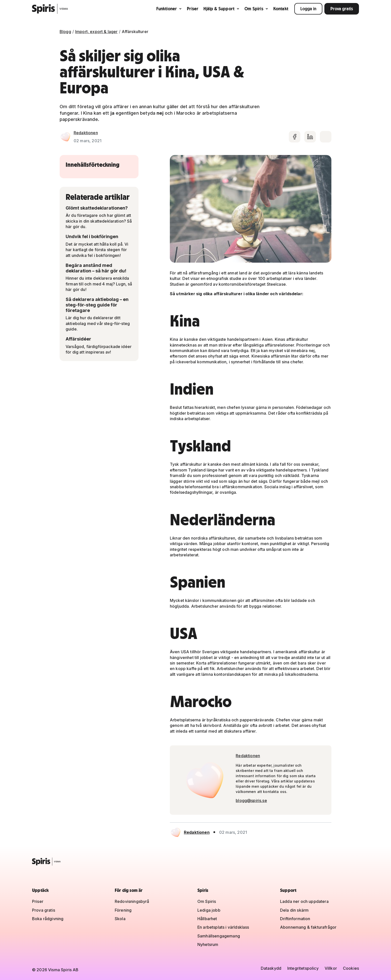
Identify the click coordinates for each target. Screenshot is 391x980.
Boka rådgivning (48, 919)
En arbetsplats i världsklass (223, 927)
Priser (193, 9)
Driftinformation (295, 919)
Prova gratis (342, 9)
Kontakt (281, 9)
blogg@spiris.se (251, 800)
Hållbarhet (207, 919)
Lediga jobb (209, 910)
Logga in (308, 9)
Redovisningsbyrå (132, 901)
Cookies (351, 968)
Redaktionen (86, 133)
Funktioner (169, 9)
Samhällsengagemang (219, 936)
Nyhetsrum (208, 944)
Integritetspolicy (303, 968)
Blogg (65, 32)
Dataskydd (271, 968)
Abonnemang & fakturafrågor (308, 927)
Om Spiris (256, 9)
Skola (120, 919)
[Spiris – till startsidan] (196, 862)
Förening (123, 910)
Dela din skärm (294, 910)
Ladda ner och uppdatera (304, 901)
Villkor (331, 968)
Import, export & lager (96, 32)
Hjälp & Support (221, 9)
